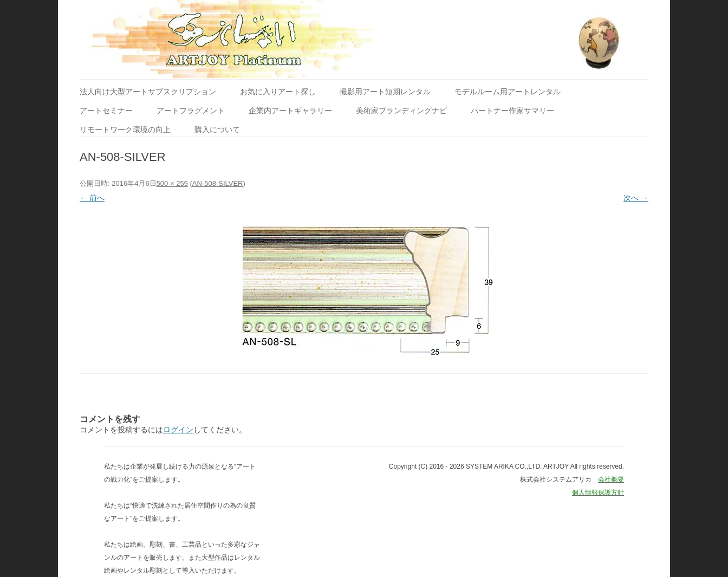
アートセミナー (106, 111)
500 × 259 (172, 183)
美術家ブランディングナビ (401, 111)
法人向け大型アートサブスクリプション (148, 92)
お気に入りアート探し (278, 92)
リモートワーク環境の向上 (125, 129)
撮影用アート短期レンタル (385, 92)
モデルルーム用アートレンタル (508, 92)
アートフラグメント (191, 111)
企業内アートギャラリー (290, 111)
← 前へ (92, 198)
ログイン (178, 430)
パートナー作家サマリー (512, 111)
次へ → (636, 198)
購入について (217, 129)
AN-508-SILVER (218, 183)
